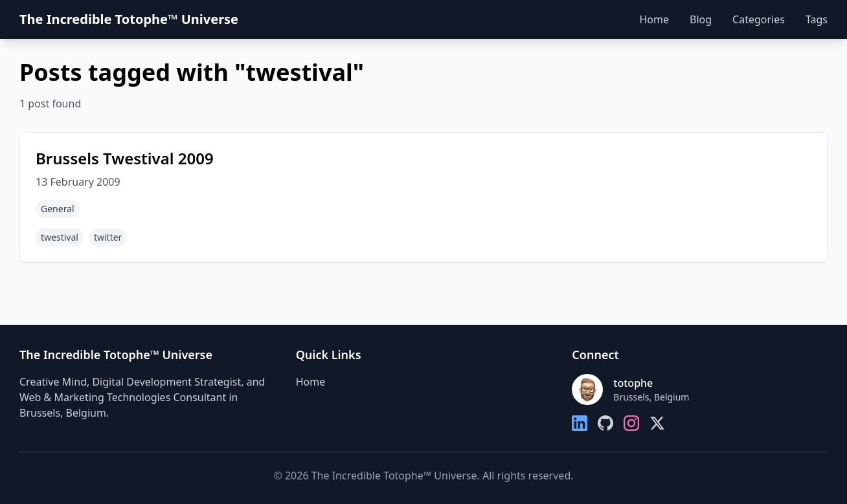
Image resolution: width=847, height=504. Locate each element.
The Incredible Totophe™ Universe (129, 19)
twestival (60, 237)
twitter (108, 237)
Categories (759, 19)
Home (654, 19)
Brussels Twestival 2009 (125, 158)
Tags (817, 19)
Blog (701, 19)
